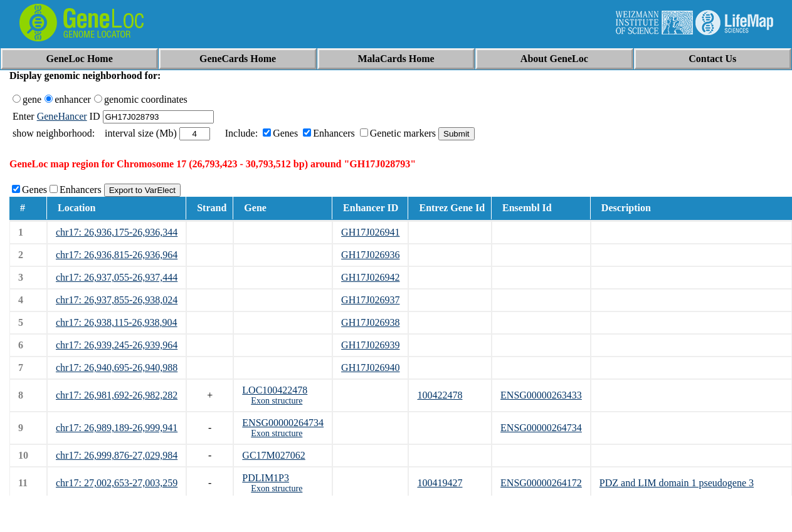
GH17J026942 (370, 277)
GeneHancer (62, 116)
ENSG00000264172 (541, 483)
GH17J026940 (370, 368)
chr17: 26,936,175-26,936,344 (117, 232)
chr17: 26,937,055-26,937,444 (117, 277)
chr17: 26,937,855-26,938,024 (117, 300)
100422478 (440, 395)
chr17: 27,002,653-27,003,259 (117, 483)
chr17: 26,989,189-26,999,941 (117, 428)
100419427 (440, 483)
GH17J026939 (370, 345)
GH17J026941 (370, 232)
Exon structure (277, 401)
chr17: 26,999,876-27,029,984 (117, 455)
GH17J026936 (370, 255)
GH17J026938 (370, 322)
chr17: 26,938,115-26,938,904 (117, 322)
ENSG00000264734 (283, 423)
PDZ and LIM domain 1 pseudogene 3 (677, 483)
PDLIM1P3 (266, 478)
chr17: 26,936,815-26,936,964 (117, 255)
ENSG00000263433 (541, 395)
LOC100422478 (275, 390)
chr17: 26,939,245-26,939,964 (117, 345)
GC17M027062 (273, 455)
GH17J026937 (370, 300)
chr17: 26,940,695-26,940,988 (117, 368)
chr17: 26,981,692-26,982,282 (117, 395)
